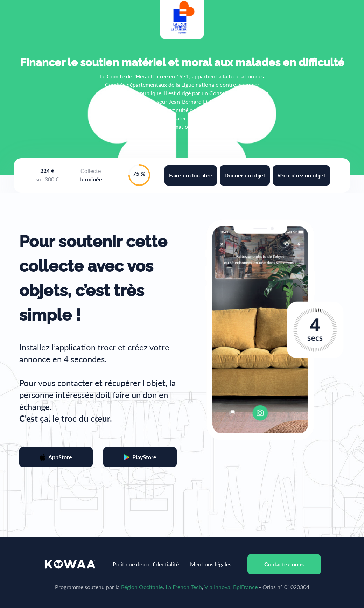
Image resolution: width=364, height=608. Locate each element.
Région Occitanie (142, 587)
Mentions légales (211, 564)
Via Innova (217, 587)
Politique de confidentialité (146, 564)
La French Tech (184, 587)
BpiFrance (245, 587)
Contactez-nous (284, 564)
